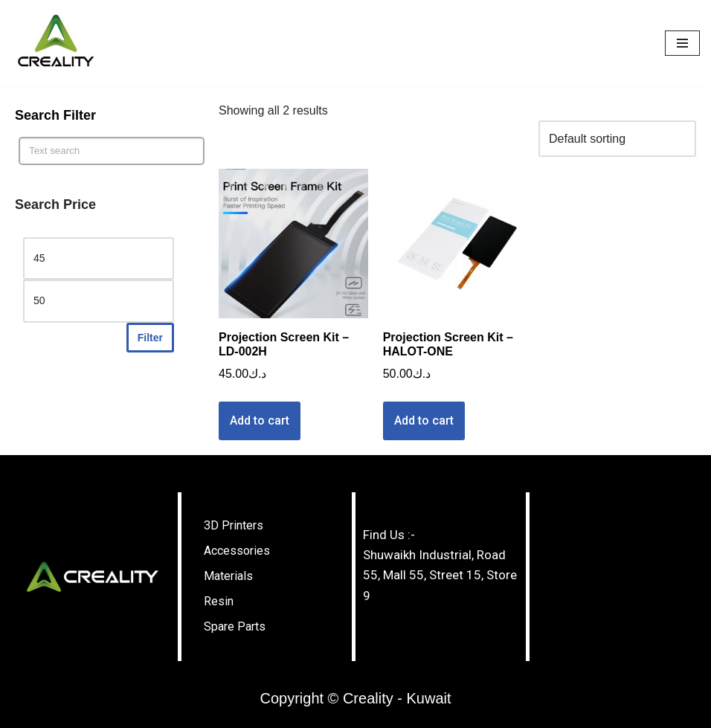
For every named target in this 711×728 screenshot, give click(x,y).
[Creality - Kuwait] (56, 43)
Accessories (237, 551)
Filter (150, 338)
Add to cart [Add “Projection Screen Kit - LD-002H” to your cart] (260, 421)
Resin (219, 601)
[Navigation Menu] (682, 43)
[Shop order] (617, 139)
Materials (228, 576)
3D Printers (234, 525)
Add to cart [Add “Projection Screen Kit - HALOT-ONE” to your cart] (424, 421)
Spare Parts (235, 626)
